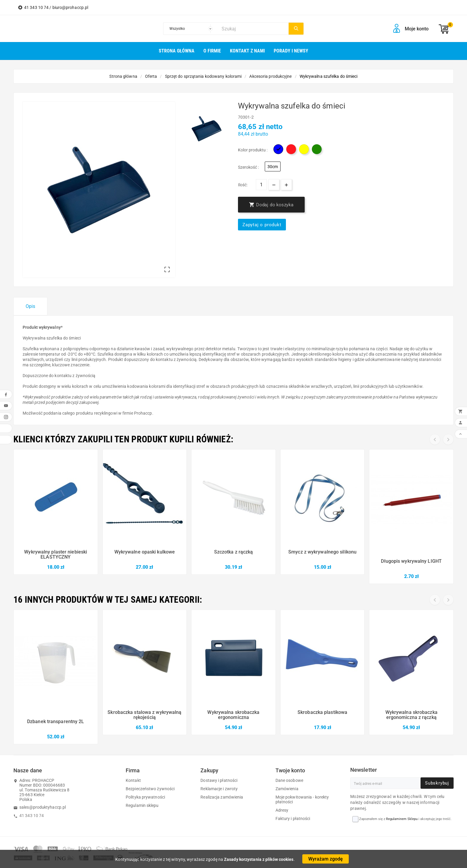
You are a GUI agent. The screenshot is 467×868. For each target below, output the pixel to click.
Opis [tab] (30, 306)
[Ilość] (261, 185)
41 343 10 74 (32, 816)
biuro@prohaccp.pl (70, 7)
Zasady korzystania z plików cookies (259, 859)
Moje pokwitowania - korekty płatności (302, 799)
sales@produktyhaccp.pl (43, 807)
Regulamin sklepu (142, 805)
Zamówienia (287, 789)
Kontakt (133, 780)
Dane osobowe (289, 780)
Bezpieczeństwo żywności (150, 789)
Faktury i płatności (293, 819)
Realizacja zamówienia (222, 797)
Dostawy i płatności (219, 780)
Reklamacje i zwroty (219, 789)
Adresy (282, 810)
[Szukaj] (254, 29)
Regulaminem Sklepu (402, 819)
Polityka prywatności (145, 797)
